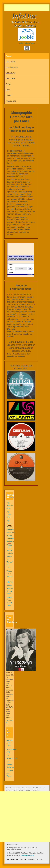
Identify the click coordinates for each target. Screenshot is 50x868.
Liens (8, 90)
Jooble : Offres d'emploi (27, 43)
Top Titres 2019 (9, 514)
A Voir (8, 84)
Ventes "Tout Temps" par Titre (10, 562)
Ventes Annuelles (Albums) (11, 539)
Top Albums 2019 (10, 505)
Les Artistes (11, 62)
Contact (9, 95)
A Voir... (15, 790)
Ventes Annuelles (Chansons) (11, 530)
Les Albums (11, 73)
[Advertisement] (27, 8)
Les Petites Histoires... (11, 764)
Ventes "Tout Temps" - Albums (10, 576)
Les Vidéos (10, 78)
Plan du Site (11, 101)
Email (27, 48)
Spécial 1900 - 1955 (9, 743)
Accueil (9, 56)
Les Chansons (12, 67)
